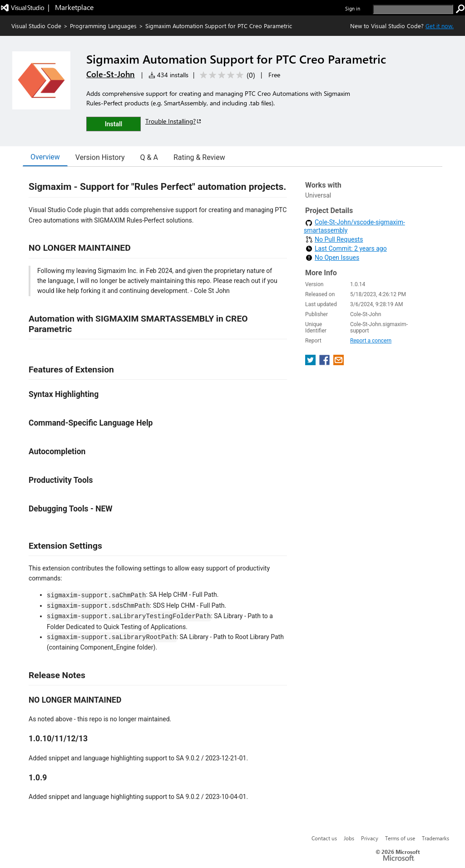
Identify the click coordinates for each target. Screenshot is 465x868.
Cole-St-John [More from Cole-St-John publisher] (111, 74)
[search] (413, 9)
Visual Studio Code (36, 26)
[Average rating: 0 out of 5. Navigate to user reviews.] (226, 75)
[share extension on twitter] (311, 363)
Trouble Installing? (174, 121)
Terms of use (400, 838)
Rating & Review (199, 157)
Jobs (349, 838)
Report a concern (371, 341)
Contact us (324, 838)
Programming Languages (103, 26)
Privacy (370, 838)
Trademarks (435, 838)
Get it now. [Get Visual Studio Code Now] (440, 26)
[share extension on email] (339, 363)
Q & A (149, 157)
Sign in (353, 8)
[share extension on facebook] (325, 363)
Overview (45, 157)
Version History (100, 157)
